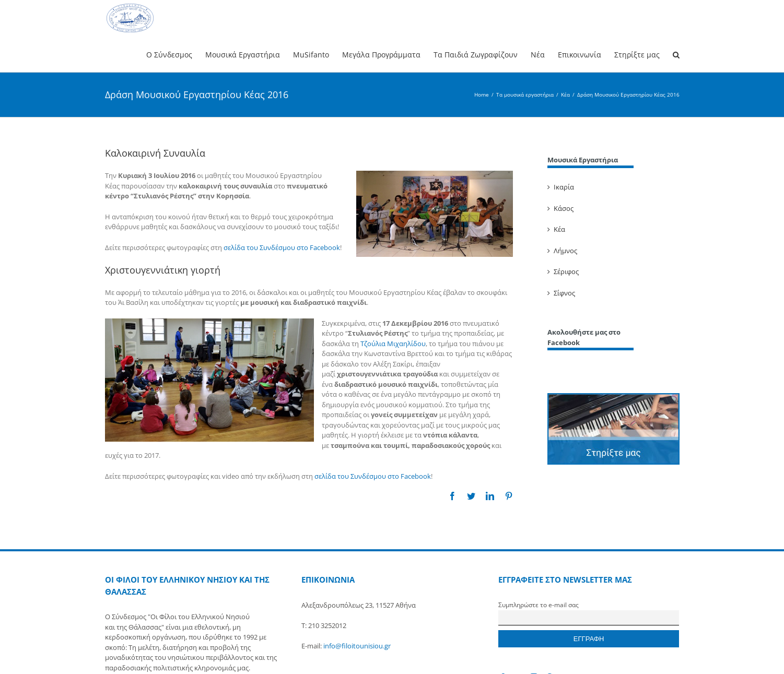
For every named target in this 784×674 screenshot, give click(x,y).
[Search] (676, 54)
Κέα (559, 229)
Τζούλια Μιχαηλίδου (393, 344)
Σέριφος (566, 271)
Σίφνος (564, 293)
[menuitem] (176, 54)
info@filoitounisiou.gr (357, 646)
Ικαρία (564, 187)
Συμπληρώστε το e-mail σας (539, 605)
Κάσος (564, 208)
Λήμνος (565, 251)
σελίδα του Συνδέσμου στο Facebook (282, 247)
